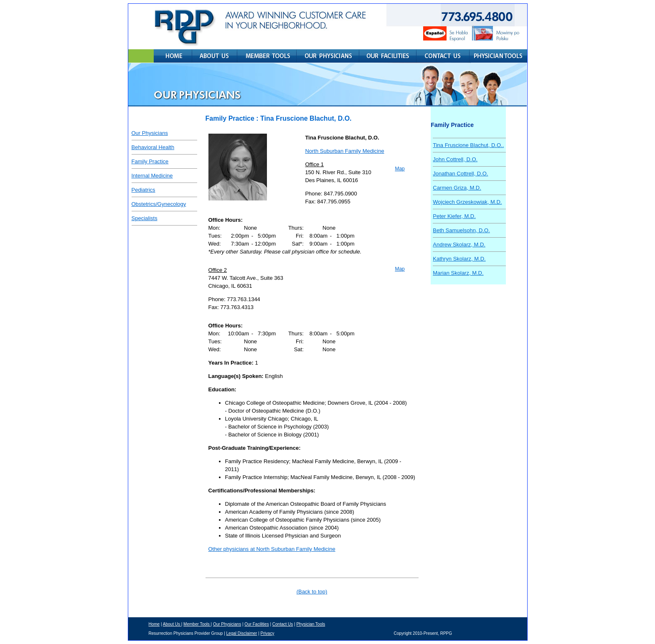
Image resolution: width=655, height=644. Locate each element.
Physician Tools (311, 624)
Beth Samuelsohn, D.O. (461, 230)
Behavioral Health (153, 147)
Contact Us (283, 624)
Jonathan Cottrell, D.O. (460, 174)
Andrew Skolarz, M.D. (459, 245)
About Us (172, 624)
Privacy (268, 633)
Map (400, 169)
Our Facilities (256, 624)
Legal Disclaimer (242, 633)
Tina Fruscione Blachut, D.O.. (468, 145)
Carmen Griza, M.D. (457, 188)
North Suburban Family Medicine (344, 151)
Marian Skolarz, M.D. (458, 273)
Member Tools (197, 624)
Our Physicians (150, 133)
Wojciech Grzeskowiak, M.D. (467, 202)
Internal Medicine (152, 176)
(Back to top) (312, 592)
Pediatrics (143, 190)
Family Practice (150, 161)
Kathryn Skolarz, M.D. (459, 259)
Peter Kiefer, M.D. (454, 216)
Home (154, 624)
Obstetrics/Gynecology (159, 204)
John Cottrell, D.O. (455, 159)
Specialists (145, 218)
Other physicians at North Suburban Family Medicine (272, 549)
